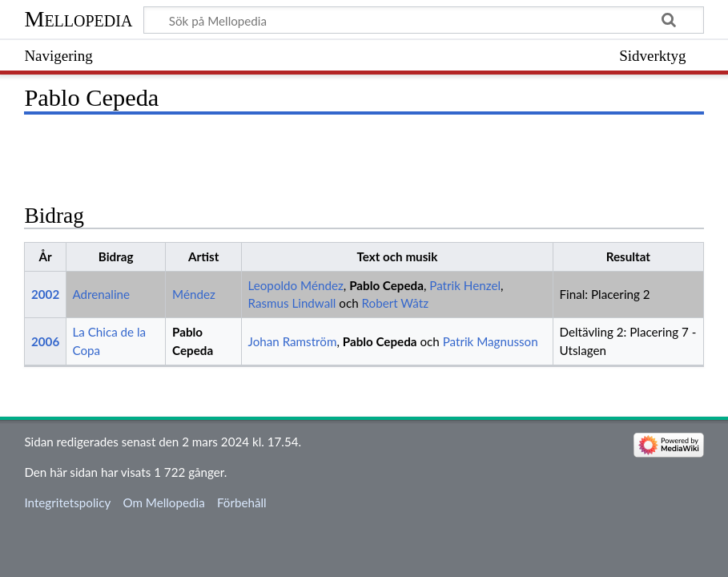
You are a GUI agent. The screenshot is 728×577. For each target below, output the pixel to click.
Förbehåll (242, 502)
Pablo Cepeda (386, 285)
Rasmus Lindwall (292, 303)
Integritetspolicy (67, 502)
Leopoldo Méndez (296, 285)
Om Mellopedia (163, 502)
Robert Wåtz (395, 303)
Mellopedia (78, 19)
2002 (45, 294)
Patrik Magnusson (491, 341)
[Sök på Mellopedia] (423, 20)
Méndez (194, 294)
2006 (45, 341)
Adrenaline (101, 294)
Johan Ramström (293, 341)
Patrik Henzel (465, 285)
